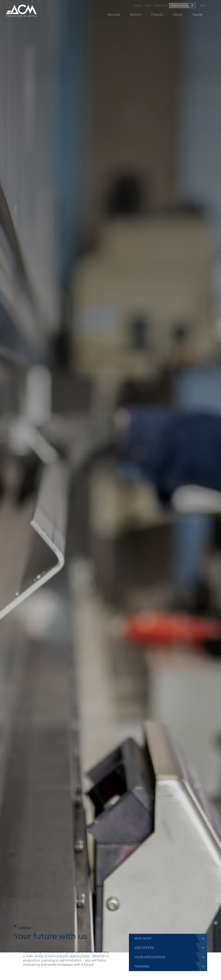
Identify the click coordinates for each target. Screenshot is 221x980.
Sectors (135, 15)
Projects (157, 15)
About (178, 15)
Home (138, 5)
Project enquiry (179, 5)
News (148, 5)
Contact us (161, 5)
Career (198, 15)
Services (114, 15)
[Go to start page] (22, 11)
